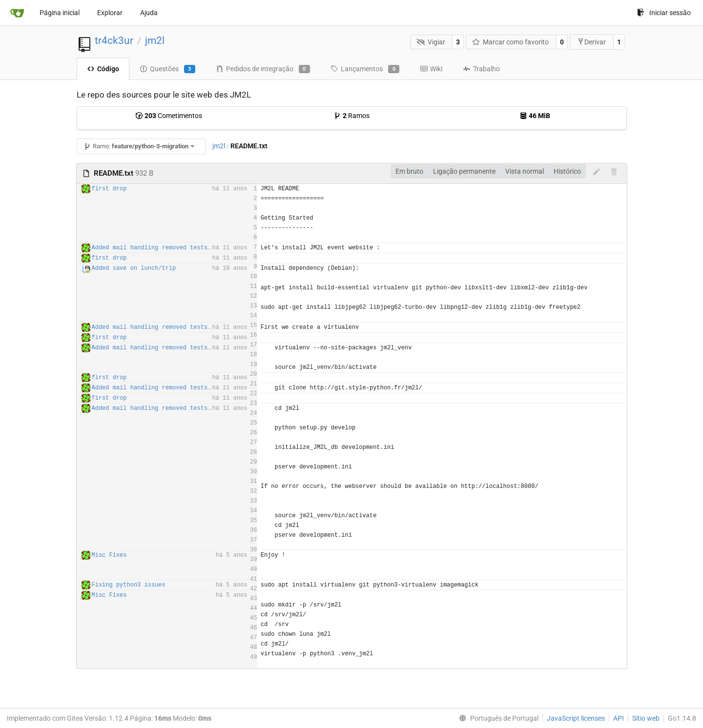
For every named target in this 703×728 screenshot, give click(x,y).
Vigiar (431, 42)
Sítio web (646, 718)
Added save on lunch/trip (134, 268)
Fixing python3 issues (129, 585)
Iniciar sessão (664, 13)
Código (103, 69)
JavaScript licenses (576, 718)
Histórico (567, 171)
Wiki (431, 69)
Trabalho (481, 69)
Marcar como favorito (511, 42)
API (619, 718)
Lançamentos (365, 69)
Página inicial (60, 13)
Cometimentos (169, 116)
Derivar (591, 42)
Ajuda (149, 13)
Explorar (110, 13)
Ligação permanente (464, 171)
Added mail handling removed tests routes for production (188, 248)
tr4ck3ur (114, 40)
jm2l (155, 40)
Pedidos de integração (263, 69)
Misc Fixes (109, 555)
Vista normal (525, 171)
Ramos (351, 116)
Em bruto (409, 171)
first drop (109, 189)
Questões (167, 69)
